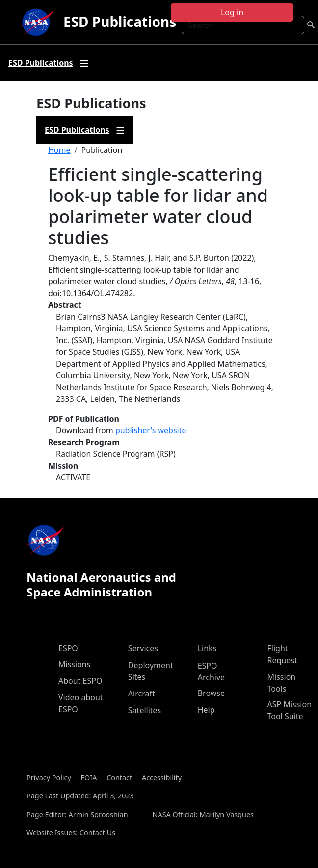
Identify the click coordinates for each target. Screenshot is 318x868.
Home (59, 150)
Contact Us (97, 832)
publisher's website (151, 430)
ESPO (68, 648)
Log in (232, 12)
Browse (211, 693)
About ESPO (80, 681)
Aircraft (142, 694)
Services (143, 648)
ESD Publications (120, 22)
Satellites (145, 710)
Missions (74, 664)
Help (206, 710)
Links (207, 648)
